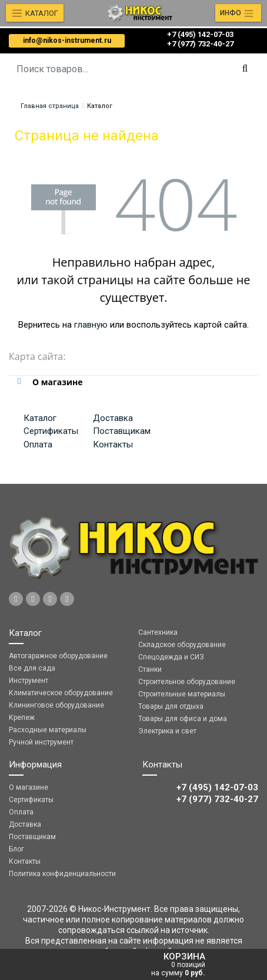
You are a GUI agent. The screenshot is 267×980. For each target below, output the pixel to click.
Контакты (113, 444)
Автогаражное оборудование (58, 656)
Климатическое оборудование (61, 693)
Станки (150, 669)
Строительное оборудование (187, 682)
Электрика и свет (167, 731)
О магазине (29, 787)
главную (91, 325)
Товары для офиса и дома (183, 719)
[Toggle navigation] (238, 13)
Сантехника (158, 632)
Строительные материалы (182, 694)
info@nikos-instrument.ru (67, 41)
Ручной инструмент (41, 742)
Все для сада (32, 668)
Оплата (38, 444)
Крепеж (22, 718)
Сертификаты (51, 431)
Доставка (113, 418)
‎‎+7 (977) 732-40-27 (200, 44)
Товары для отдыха (171, 706)
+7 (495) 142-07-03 (200, 34)
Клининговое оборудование (56, 705)
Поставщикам (122, 431)
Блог (16, 849)
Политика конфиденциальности (62, 874)
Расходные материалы (48, 730)
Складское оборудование (182, 645)
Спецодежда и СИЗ (171, 657)
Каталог (40, 418)
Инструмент (29, 681)
